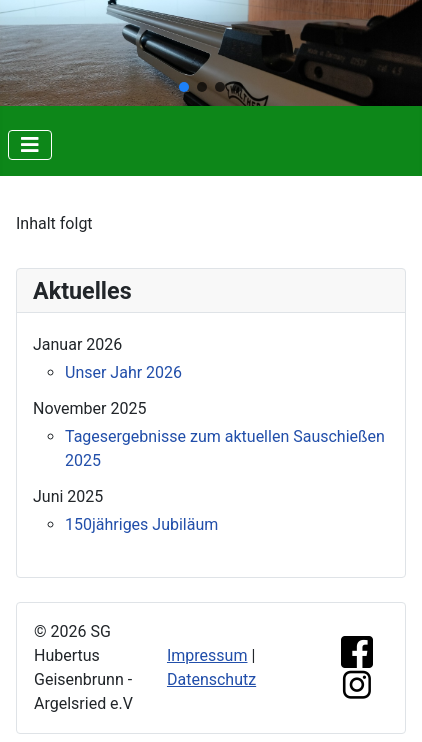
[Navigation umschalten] (30, 145)
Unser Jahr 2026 (123, 372)
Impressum (207, 655)
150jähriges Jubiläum (141, 524)
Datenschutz (211, 679)
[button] (184, 87)
